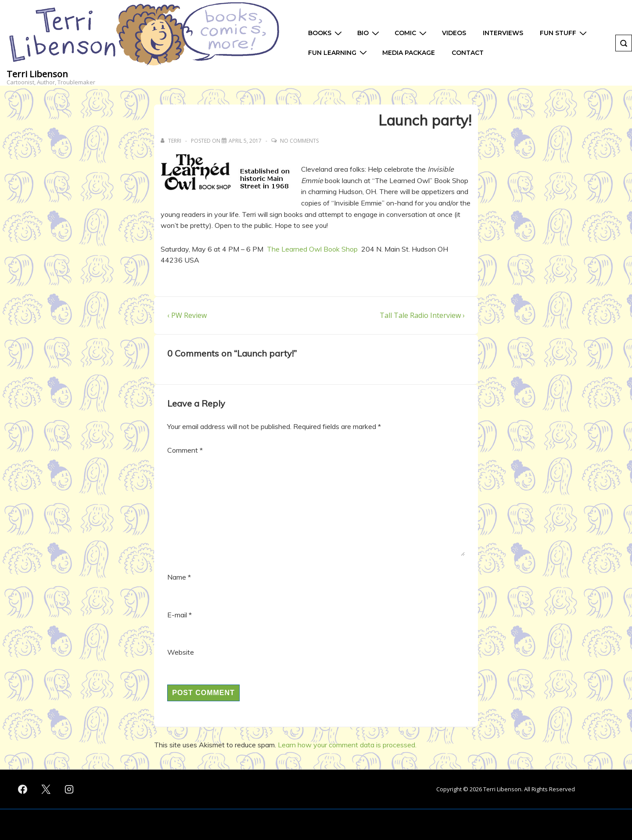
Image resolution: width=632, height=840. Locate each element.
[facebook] (23, 790)
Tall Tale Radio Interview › (422, 315)
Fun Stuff (564, 33)
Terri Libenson (37, 74)
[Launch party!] (245, 141)
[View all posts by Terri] (172, 141)
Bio (369, 33)
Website (181, 652)
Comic (412, 33)
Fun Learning (339, 52)
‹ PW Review (187, 315)
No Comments (299, 141)
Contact (468, 53)
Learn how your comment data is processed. (347, 745)
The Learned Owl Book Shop (312, 249)
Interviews (503, 33)
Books (326, 33)
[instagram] (69, 790)
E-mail (177, 615)
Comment (185, 450)
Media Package (409, 53)
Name (177, 577)
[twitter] (46, 790)
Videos (454, 33)
